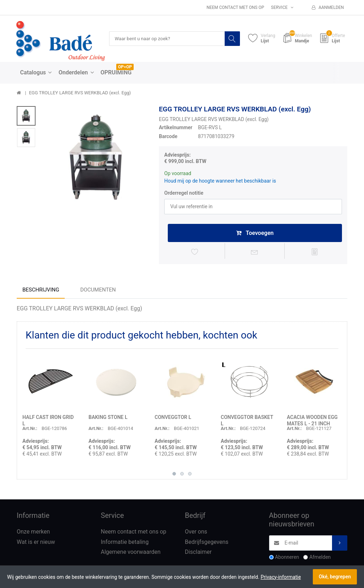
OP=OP (125, 67)
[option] (95, 158)
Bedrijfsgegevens (207, 543)
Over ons (196, 533)
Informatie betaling (125, 543)
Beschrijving (41, 291)
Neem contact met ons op (235, 7)
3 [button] (190, 475)
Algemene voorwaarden (131, 553)
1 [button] (174, 475)
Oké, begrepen (335, 577)
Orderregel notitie (184, 193)
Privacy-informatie (281, 577)
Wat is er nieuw (36, 543)
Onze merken (33, 533)
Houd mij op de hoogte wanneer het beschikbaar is (220, 181)
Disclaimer (198, 553)
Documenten (98, 291)
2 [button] (182, 475)
